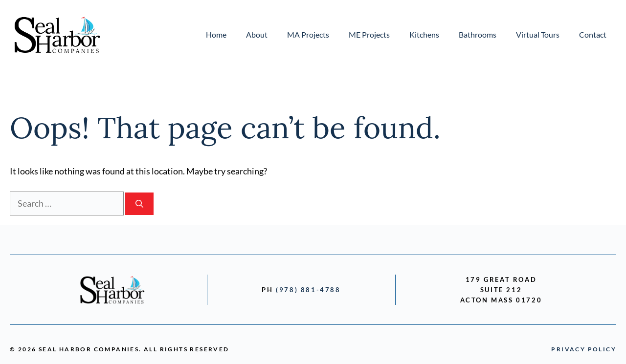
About (257, 34)
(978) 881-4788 (308, 290)
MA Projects (308, 34)
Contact (593, 34)
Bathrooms (478, 34)
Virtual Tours (538, 34)
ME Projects (369, 34)
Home (216, 34)
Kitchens (424, 34)
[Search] (139, 204)
